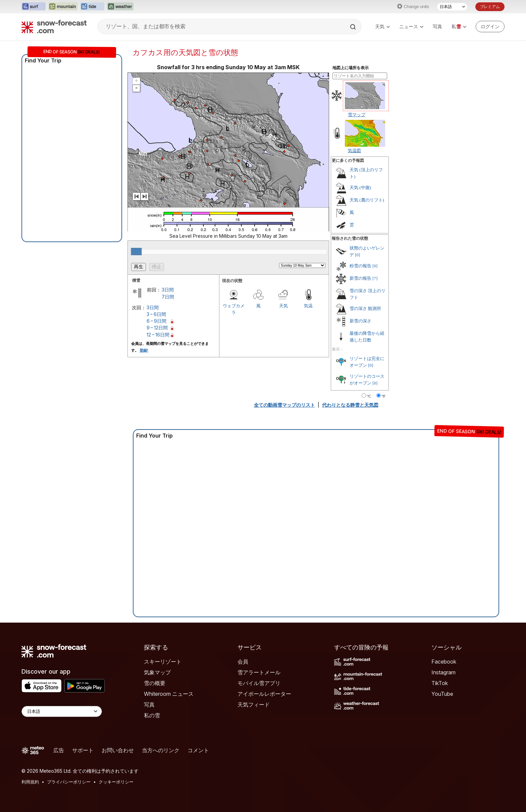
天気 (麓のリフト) (367, 200)
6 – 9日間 (156, 321)
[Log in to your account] (490, 27)
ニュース (411, 26)
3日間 (168, 290)
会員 (243, 662)
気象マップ (157, 672)
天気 (382, 26)
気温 (308, 306)
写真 (437, 26)
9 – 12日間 (157, 328)
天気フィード (254, 705)
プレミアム (490, 7)
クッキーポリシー (116, 782)
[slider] (136, 252)
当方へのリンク (161, 750)
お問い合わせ (118, 750)
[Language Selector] (62, 711)
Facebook (444, 662)
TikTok (440, 683)
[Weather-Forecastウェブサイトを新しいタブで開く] (120, 7)
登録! (144, 350)
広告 (59, 750)
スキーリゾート (163, 662)
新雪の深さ (360, 321)
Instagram (443, 672)
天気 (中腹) (360, 188)
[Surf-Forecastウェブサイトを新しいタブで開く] (34, 7)
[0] (357, 255)
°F (384, 396)
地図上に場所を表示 (351, 68)
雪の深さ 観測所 (365, 308)
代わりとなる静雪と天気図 (350, 405)
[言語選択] (452, 7)
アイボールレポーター (264, 694)
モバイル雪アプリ (259, 683)
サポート (83, 750)
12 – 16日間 (158, 335)
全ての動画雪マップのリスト (284, 405)
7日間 (168, 297)
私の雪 (152, 715)
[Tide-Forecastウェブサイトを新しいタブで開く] (92, 7)
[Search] (354, 27)
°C (369, 396)
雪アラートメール (259, 672)
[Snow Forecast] (54, 27)
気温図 (354, 150)
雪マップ (357, 115)
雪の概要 (155, 683)
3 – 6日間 (156, 314)
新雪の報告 (360, 278)
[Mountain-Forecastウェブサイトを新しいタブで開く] (63, 7)
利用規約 (30, 782)
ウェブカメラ (234, 309)
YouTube (442, 694)
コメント (198, 750)
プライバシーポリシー (69, 782)
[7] (375, 278)
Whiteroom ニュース (169, 694)
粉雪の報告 (360, 266)
